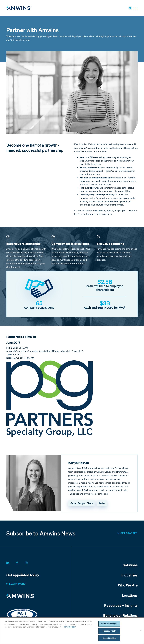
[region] (72, 631)
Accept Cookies (109, 638)
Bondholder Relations (120, 616)
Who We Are (128, 586)
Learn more (17, 585)
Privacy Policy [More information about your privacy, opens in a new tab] (70, 627)
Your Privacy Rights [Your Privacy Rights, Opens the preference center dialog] (109, 624)
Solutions (130, 566)
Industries (130, 576)
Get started (129, 534)
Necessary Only (109, 631)
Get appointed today (23, 576)
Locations (130, 596)
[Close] (141, 630)
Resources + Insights (121, 606)
